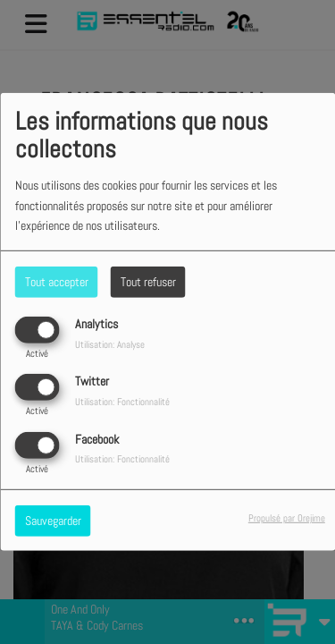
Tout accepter (57, 282)
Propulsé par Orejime (287, 517)
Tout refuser (148, 282)
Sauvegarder (53, 520)
